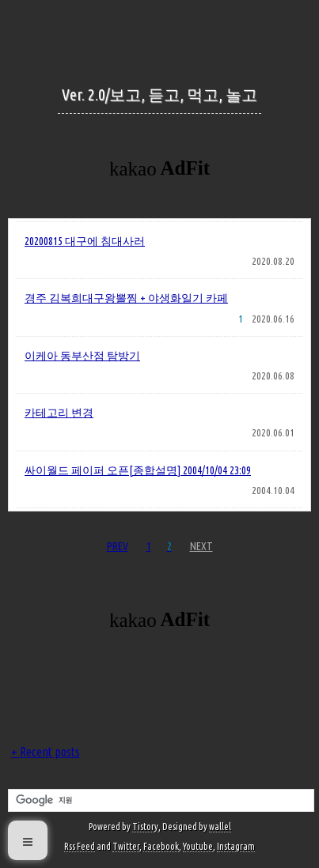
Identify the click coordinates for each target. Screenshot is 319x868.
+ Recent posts (46, 752)
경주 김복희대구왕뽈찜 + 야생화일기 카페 (126, 298)
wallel (220, 826)
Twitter (126, 846)
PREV (118, 546)
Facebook (161, 846)
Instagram (236, 846)
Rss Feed (80, 846)
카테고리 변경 (59, 413)
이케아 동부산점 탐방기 (82, 356)
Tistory (145, 826)
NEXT (201, 546)
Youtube (198, 846)
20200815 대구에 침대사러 (85, 241)
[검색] (159, 801)
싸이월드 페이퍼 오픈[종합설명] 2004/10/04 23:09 (138, 470)
